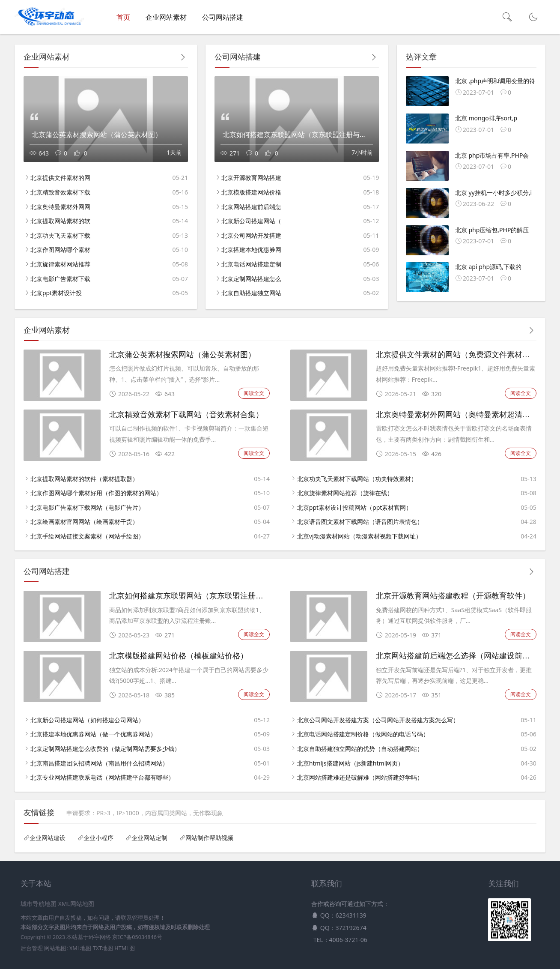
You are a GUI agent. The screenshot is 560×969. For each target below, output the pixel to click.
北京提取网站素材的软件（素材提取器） (84, 479)
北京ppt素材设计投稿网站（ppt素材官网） (355, 507)
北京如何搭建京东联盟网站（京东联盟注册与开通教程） (206, 596)
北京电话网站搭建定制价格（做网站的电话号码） (363, 734)
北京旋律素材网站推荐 (60, 264)
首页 (123, 17)
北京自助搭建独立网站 (251, 293)
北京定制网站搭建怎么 (251, 279)
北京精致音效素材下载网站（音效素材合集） (186, 415)
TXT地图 (103, 948)
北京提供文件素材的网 (60, 178)
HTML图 (124, 948)
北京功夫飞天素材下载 (60, 235)
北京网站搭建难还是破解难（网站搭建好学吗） (360, 777)
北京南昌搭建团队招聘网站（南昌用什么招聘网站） (99, 763)
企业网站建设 (48, 838)
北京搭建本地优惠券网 (251, 250)
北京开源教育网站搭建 (251, 178)
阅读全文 (254, 393)
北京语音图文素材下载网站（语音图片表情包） (360, 522)
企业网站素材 (166, 17)
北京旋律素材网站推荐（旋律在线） (345, 493)
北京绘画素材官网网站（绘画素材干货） (84, 522)
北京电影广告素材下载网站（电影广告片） (87, 507)
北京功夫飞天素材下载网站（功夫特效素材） (357, 479)
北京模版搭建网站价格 (251, 192)
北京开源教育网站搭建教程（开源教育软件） (453, 596)
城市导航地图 (39, 904)
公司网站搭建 (223, 17)
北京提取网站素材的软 (60, 221)
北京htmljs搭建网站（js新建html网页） (350, 763)
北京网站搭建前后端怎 (251, 207)
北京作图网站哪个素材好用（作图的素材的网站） (96, 493)
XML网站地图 (76, 904)
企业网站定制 (149, 838)
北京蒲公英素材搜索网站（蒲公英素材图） (182, 355)
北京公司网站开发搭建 (251, 235)
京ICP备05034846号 (137, 937)
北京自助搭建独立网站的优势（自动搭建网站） (360, 749)
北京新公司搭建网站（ (251, 221)
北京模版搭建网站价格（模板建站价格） (179, 656)
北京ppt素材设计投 (56, 293)
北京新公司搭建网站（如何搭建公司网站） (87, 720)
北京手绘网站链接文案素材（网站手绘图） (87, 536)
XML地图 (80, 948)
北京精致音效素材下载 (60, 192)
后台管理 (32, 948)
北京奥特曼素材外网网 (60, 207)
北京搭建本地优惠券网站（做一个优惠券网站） (93, 734)
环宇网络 (100, 937)
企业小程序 (98, 838)
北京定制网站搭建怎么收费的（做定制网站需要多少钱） (105, 749)
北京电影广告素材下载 (60, 279)
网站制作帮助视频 (209, 838)
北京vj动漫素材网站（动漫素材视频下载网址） (359, 536)
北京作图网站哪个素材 (60, 250)
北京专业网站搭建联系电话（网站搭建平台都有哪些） (102, 777)
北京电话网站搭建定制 (251, 264)
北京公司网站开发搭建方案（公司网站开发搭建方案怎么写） (378, 720)
